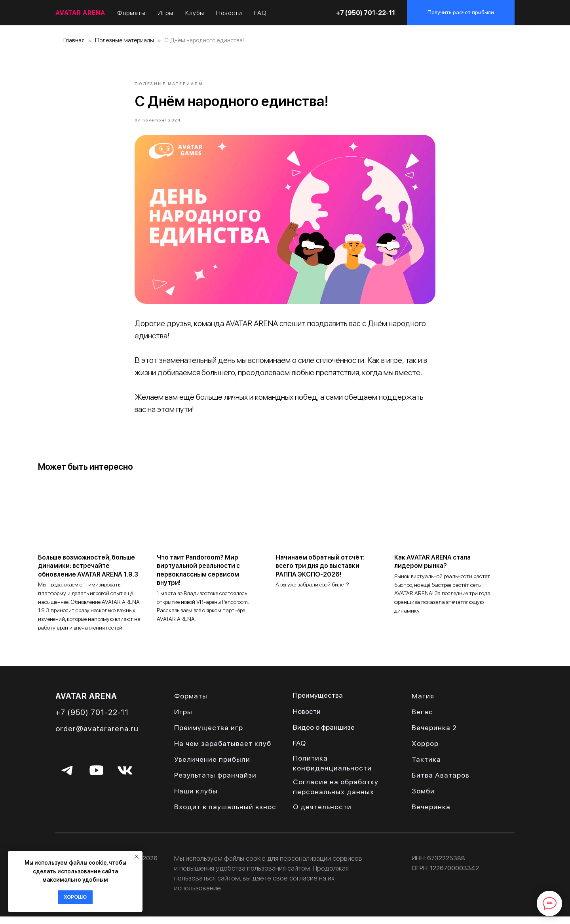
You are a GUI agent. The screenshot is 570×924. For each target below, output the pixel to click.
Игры (165, 13)
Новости (229, 13)
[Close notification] (137, 857)
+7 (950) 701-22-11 (366, 13)
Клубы (195, 13)
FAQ (260, 13)
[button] (461, 13)
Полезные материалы (124, 40)
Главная (74, 40)
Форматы (131, 13)
